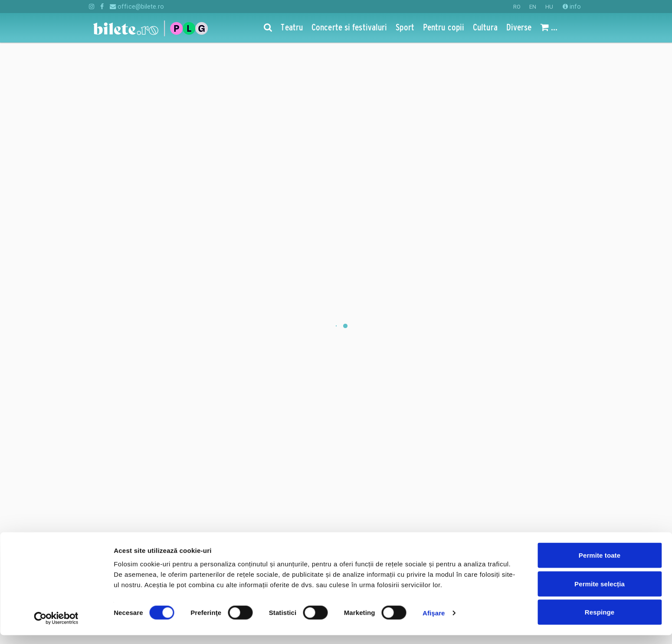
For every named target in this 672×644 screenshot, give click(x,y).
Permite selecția (600, 593)
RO (517, 7)
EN (533, 7)
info (572, 7)
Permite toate (600, 564)
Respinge (600, 621)
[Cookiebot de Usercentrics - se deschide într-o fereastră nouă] (56, 627)
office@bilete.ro (137, 7)
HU (549, 7)
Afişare (434, 622)
